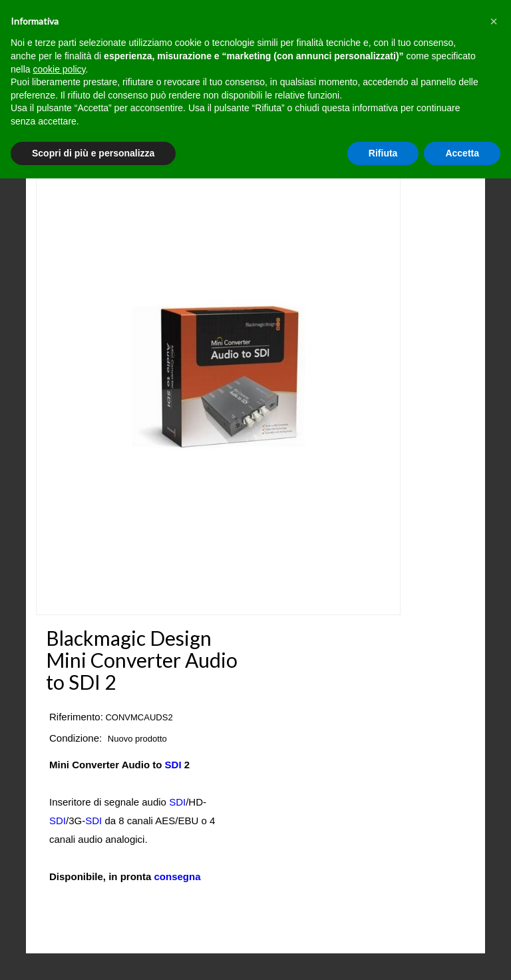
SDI (173, 765)
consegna (178, 876)
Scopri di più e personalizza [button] (93, 153)
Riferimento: (76, 717)
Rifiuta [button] (383, 153)
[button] (494, 21)
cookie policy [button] (59, 69)
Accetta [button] (462, 153)
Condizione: (76, 738)
